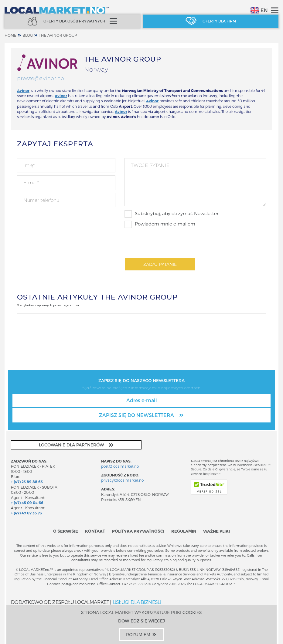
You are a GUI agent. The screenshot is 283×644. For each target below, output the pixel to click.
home (10, 35)
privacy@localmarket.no (122, 480)
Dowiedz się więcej (141, 621)
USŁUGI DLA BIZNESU (137, 602)
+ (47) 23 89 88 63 (27, 482)
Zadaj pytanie (160, 264)
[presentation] (171, 243)
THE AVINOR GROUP (58, 35)
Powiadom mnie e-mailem (160, 224)
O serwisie (66, 531)
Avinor (152, 101)
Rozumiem (141, 634)
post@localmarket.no (120, 466)
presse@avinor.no (41, 78)
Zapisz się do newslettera (142, 415)
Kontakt (95, 531)
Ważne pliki (217, 531)
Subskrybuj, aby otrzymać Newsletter (172, 214)
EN (259, 10)
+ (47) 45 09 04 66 (27, 503)
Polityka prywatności (138, 531)
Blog (28, 35)
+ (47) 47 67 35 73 (26, 513)
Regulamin (184, 531)
